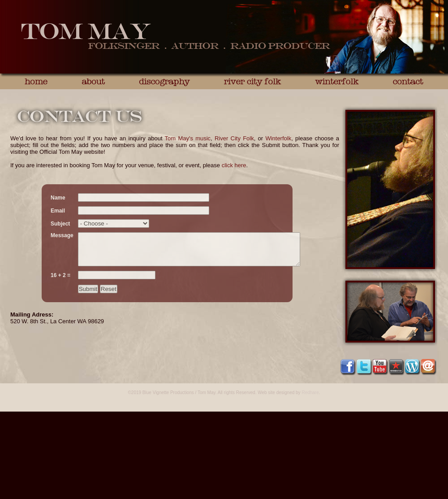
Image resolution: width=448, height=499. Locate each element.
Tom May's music (188, 138)
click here (234, 165)
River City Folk (234, 138)
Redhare (310, 393)
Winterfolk (278, 138)
